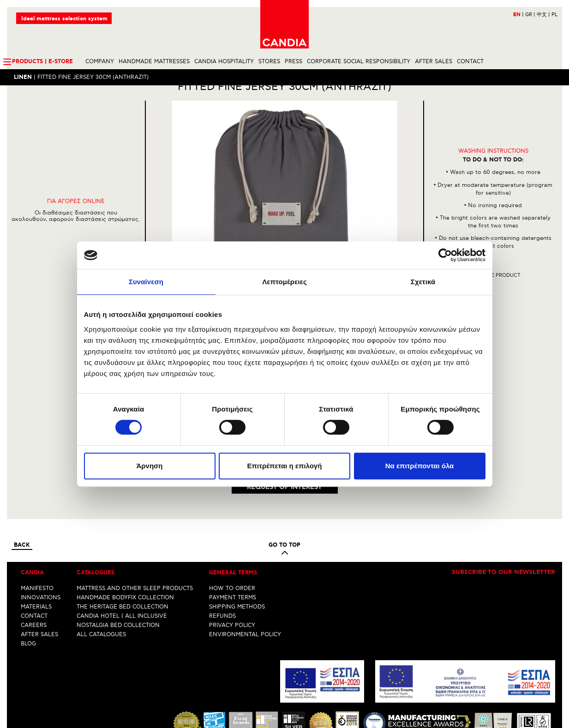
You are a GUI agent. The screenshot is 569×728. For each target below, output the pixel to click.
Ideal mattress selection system (64, 19)
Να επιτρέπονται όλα (420, 466)
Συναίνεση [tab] (146, 282)
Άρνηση (149, 466)
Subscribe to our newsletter (503, 507)
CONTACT (470, 62)
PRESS (293, 62)
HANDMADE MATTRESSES (154, 62)
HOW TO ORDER (232, 522)
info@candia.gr (535, 711)
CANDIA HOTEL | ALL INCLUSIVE (122, 550)
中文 (543, 15)
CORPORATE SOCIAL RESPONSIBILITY (359, 62)
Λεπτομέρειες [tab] (284, 282)
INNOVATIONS (41, 531)
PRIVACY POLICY (232, 559)
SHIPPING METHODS (237, 540)
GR (530, 15)
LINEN (23, 77)
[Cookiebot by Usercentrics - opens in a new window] (445, 255)
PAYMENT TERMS (233, 531)
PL (554, 15)
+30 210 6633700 (532, 704)
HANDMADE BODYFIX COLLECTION (125, 531)
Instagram (286, 721)
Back (22, 479)
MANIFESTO (37, 522)
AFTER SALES (434, 62)
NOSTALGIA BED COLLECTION (118, 559)
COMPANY (100, 62)
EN (518, 15)
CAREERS (34, 559)
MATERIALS (36, 540)
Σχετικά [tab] (423, 282)
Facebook (271, 721)
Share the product (493, 291)
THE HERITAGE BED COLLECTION (123, 540)
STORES (269, 62)
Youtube (304, 721)
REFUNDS (222, 550)
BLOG (28, 577)
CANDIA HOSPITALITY (224, 62)
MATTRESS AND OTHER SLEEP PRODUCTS (135, 522)
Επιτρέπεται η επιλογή (285, 466)
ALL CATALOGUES (101, 568)
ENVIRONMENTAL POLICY (245, 568)
